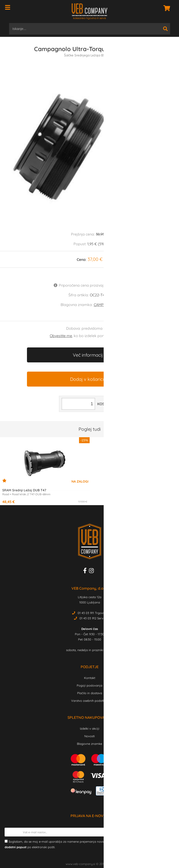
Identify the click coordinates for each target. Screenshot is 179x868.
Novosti (89, 736)
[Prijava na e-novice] (170, 832)
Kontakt (90, 678)
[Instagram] (92, 571)
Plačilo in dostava (90, 693)
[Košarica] (165, 8)
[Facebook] (86, 571)
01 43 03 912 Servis (92, 618)
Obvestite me (61, 336)
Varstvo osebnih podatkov (90, 701)
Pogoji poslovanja (89, 685)
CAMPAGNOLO (106, 305)
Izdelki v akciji (90, 728)
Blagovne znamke (89, 744)
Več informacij (88, 355)
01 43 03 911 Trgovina (92, 613)
